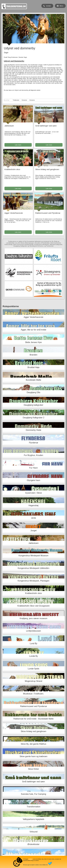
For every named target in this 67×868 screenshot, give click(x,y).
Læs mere (18, 145)
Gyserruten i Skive (34, 493)
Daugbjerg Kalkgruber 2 (33, 418)
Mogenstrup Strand (33, 681)
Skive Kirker (33, 769)
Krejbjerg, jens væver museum (33, 618)
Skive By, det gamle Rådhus (33, 744)
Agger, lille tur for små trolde (33, 330)
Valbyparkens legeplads (34, 819)
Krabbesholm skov (12, 169)
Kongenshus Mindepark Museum (33, 556)
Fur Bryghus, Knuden (33, 455)
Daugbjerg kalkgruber (33, 405)
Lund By (34, 643)
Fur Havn (33, 468)
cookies (30, 859)
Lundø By (33, 656)
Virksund (33, 832)
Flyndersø (33, 443)
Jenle (33, 518)
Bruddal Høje (33, 367)
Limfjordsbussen (34, 631)
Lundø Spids (33, 669)
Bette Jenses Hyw (33, 342)
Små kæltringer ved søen (46, 126)
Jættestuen (9, 126)
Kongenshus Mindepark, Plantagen (33, 581)
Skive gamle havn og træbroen (33, 756)
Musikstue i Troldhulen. (33, 694)
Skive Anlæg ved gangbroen (47, 169)
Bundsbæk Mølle (33, 380)
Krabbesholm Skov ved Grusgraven (34, 606)
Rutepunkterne (11, 306)
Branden (34, 355)
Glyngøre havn (34, 480)
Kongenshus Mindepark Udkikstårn (33, 568)
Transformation (33, 807)
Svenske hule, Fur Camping (33, 794)
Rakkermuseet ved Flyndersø (48, 213)
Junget (33, 531)
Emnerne (24, 100)
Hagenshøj (33, 505)
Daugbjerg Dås (34, 392)
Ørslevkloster (33, 844)
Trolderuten (16, 100)
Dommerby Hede (34, 430)
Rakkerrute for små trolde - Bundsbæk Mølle (34, 719)
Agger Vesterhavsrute (14, 213)
